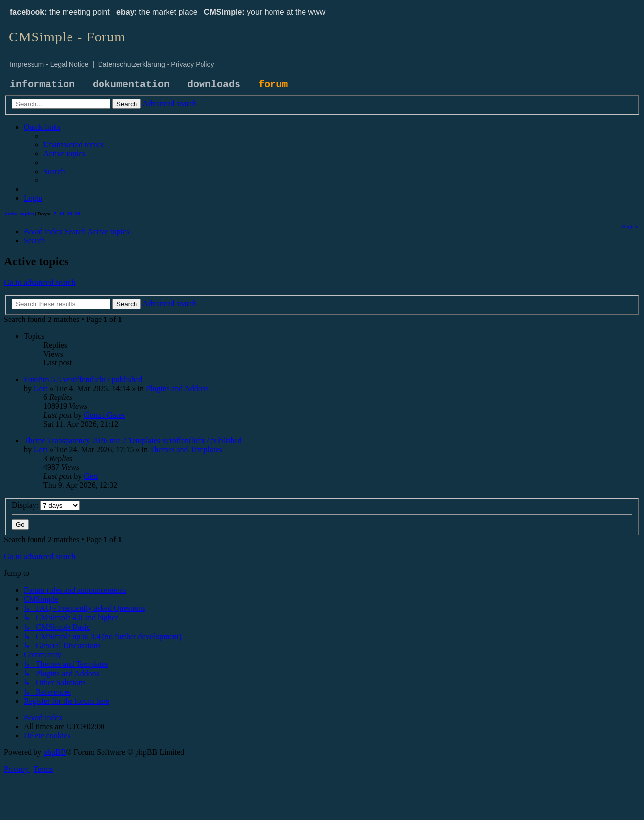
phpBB (54, 752)
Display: (46, 505)
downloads (214, 85)
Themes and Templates (186, 449)
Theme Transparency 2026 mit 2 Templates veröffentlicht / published (133, 441)
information (42, 85)
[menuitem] (73, 145)
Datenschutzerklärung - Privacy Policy (156, 64)
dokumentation (131, 85)
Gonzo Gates (104, 415)
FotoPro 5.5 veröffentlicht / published (83, 379)
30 (70, 214)
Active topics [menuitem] (19, 214)
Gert (40, 388)
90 (78, 214)
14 (62, 214)
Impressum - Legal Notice (49, 64)
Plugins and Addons (177, 388)
